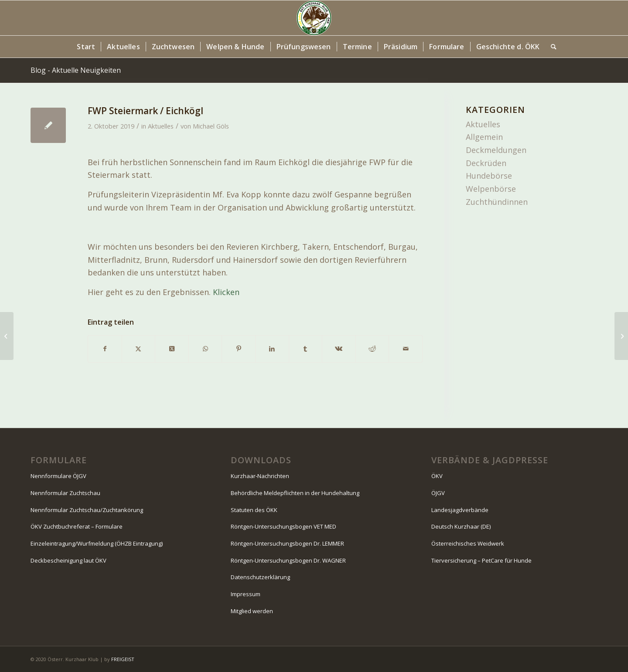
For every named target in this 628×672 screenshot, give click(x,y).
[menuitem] (86, 47)
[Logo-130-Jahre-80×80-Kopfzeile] (314, 18)
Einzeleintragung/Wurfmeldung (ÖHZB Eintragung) (97, 543)
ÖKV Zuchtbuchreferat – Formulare (77, 526)
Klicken (226, 292)
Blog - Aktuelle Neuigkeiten (76, 70)
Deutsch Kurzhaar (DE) (461, 526)
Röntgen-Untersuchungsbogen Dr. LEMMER (287, 543)
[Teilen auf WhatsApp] (205, 349)
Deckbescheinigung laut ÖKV (68, 560)
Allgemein (484, 137)
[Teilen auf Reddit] (372, 349)
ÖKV (437, 476)
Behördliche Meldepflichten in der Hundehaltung (295, 493)
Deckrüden (486, 163)
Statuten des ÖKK (254, 510)
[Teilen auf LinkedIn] (272, 349)
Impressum (246, 594)
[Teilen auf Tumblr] (306, 349)
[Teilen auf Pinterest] (239, 349)
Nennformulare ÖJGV (58, 476)
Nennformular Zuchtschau (65, 493)
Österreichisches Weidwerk (468, 543)
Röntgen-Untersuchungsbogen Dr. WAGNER (288, 560)
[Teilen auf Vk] (339, 349)
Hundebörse (489, 176)
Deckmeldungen (496, 150)
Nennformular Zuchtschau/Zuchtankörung (87, 510)
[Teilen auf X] (139, 349)
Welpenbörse (491, 189)
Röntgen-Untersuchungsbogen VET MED (283, 526)
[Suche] (551, 47)
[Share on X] (172, 349)
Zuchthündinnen (497, 202)
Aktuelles (161, 126)
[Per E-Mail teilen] (406, 349)
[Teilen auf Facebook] (105, 349)
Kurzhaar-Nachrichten (260, 476)
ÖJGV (438, 493)
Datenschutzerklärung (260, 577)
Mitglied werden (252, 611)
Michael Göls (211, 126)
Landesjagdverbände (460, 510)
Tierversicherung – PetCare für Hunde (481, 560)
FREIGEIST (123, 659)
